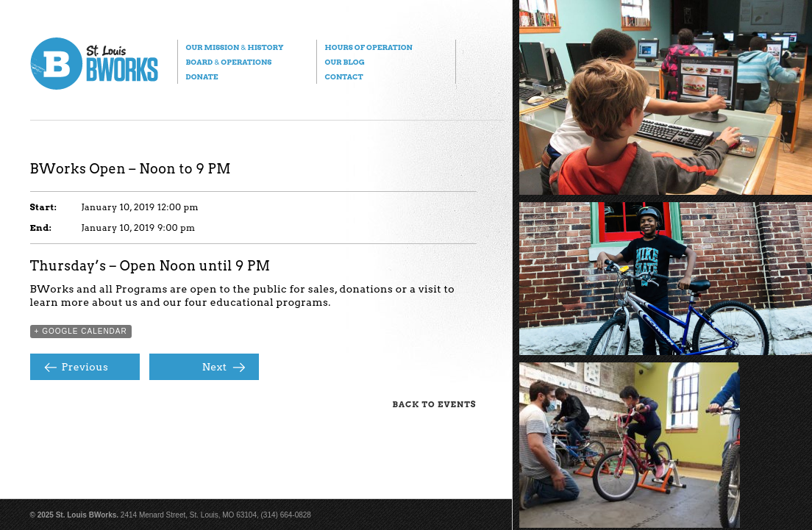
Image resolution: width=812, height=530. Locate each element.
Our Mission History (235, 47)
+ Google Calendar (81, 331)
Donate (202, 76)
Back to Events (435, 404)
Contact (344, 76)
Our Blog (345, 62)
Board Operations (229, 62)
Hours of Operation (369, 47)
